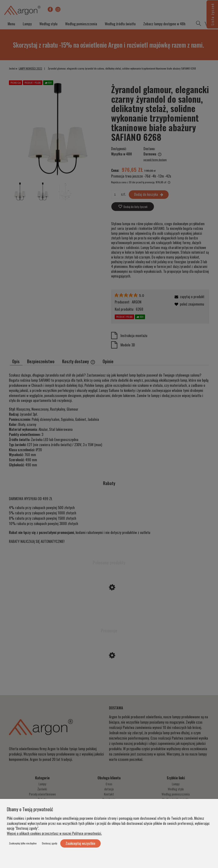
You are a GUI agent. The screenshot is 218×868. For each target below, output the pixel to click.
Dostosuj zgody (50, 843)
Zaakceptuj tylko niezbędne (23, 843)
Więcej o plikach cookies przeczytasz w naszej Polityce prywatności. (54, 833)
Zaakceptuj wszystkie (80, 843)
